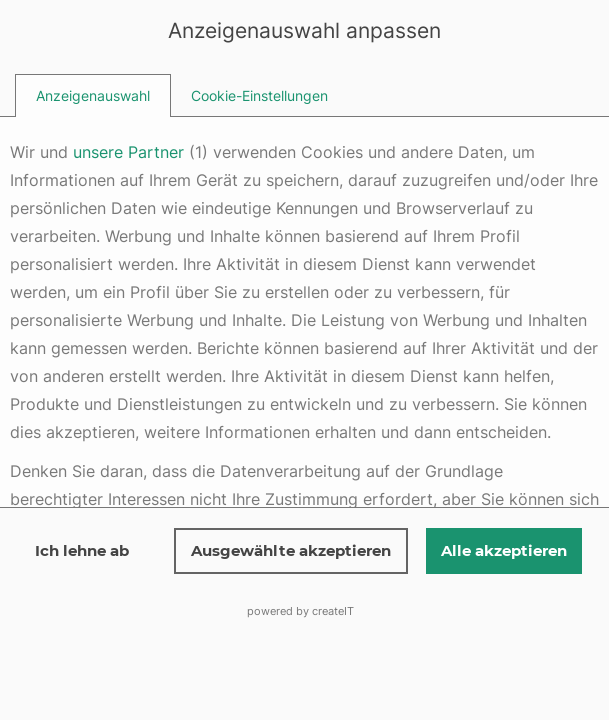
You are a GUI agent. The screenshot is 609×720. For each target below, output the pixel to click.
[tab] (93, 96)
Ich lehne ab (82, 550)
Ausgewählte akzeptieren (291, 550)
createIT (333, 611)
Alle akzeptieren (504, 550)
